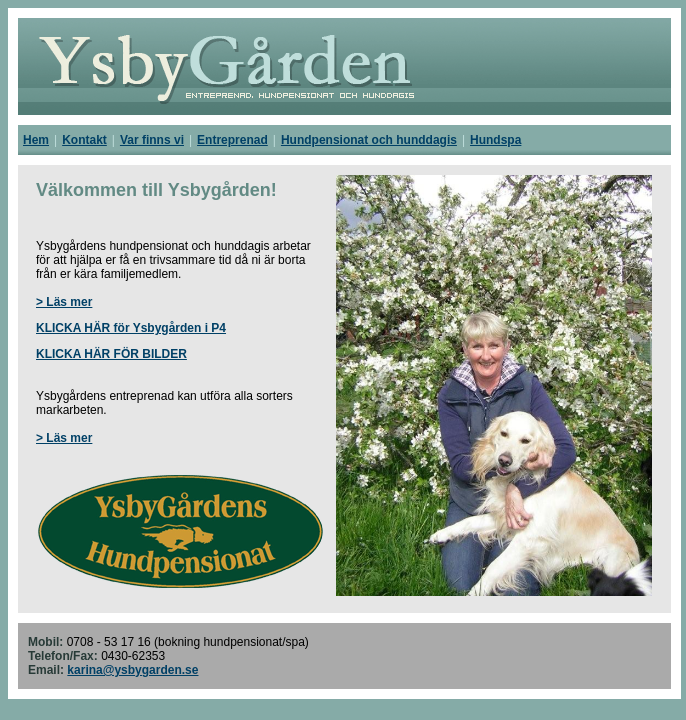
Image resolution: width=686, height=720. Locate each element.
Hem (36, 140)
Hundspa (495, 140)
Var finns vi (152, 140)
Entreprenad (232, 140)
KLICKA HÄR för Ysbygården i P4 (131, 328)
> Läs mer (64, 302)
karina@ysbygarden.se (132, 670)
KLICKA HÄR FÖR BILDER (111, 354)
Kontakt (84, 140)
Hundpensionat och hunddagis (369, 140)
